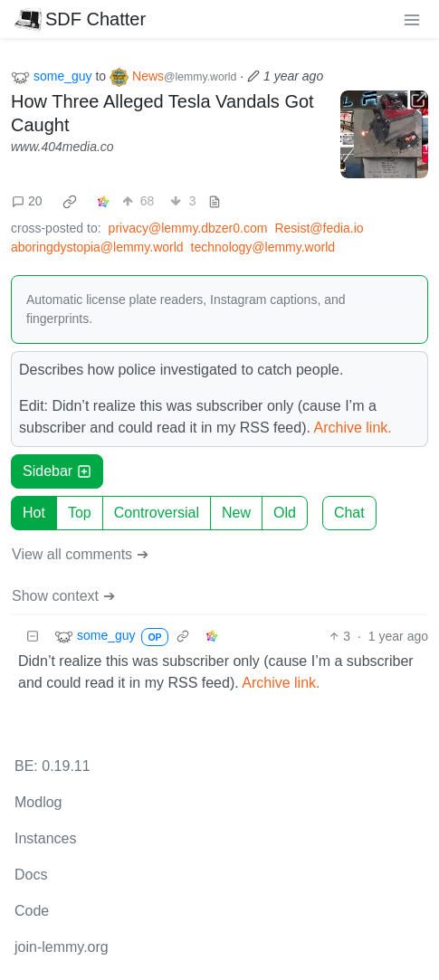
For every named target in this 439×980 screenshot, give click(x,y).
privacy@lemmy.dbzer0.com (188, 228)
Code (32, 911)
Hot (34, 513)
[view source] (215, 201)
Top (80, 513)
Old (285, 513)
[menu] (412, 19)
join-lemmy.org (62, 947)
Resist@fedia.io (319, 228)
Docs (31, 875)
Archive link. (353, 428)
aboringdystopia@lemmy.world (97, 247)
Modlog (38, 802)
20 (27, 201)
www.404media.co (62, 147)
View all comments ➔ (80, 554)
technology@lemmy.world (263, 247)
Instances (45, 838)
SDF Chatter (80, 19)
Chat (349, 513)
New (236, 513)
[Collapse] (33, 637)
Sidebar (57, 471)
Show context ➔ (63, 596)
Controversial (157, 513)
